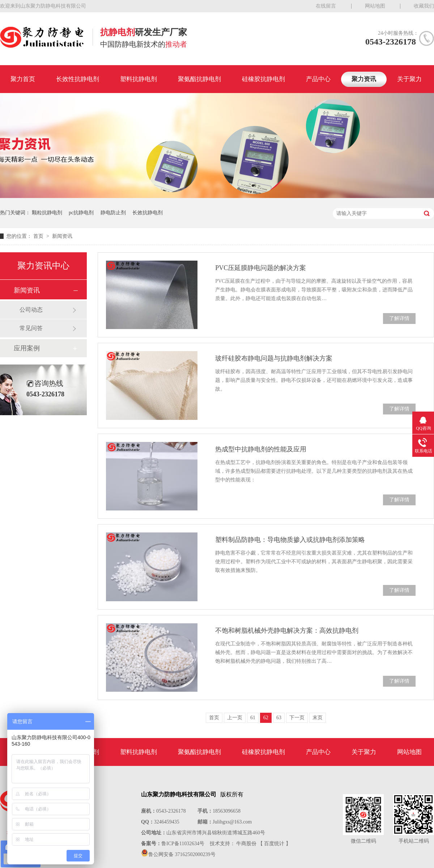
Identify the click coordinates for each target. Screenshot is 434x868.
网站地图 (375, 6)
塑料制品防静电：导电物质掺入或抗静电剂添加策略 (290, 540)
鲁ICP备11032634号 (183, 844)
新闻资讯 (62, 236)
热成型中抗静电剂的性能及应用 (261, 449)
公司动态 (31, 310)
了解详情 (399, 318)
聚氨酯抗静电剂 (199, 79)
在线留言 (326, 6)
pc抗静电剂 (81, 213)
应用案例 (27, 348)
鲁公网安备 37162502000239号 (182, 854)
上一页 (235, 718)
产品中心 (318, 79)
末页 (318, 718)
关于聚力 (409, 79)
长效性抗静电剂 (78, 79)
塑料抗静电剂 (139, 79)
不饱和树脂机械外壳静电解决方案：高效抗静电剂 (287, 631)
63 (279, 718)
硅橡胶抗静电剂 (263, 79)
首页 (39, 236)
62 (266, 718)
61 (253, 718)
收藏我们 (424, 6)
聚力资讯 (364, 79)
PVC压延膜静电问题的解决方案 (261, 268)
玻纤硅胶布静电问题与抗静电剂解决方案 (274, 358)
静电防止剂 (113, 213)
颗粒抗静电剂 (47, 213)
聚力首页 (23, 79)
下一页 (297, 718)
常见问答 (31, 328)
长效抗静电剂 (148, 213)
